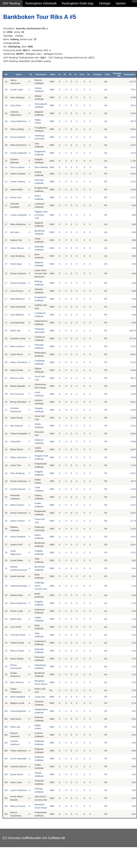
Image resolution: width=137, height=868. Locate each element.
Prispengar (97, 74)
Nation (53, 74)
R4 (75, 74)
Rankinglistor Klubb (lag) (78, 3)
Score (82, 74)
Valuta (107, 74)
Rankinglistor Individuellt (41, 3)
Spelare (121, 3)
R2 (65, 74)
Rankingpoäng (129, 74)
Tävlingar (105, 3)
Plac (6, 74)
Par (89, 74)
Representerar (41, 74)
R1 (60, 74)
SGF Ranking (11, 3)
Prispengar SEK (117, 75)
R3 (70, 74)
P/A (31, 74)
